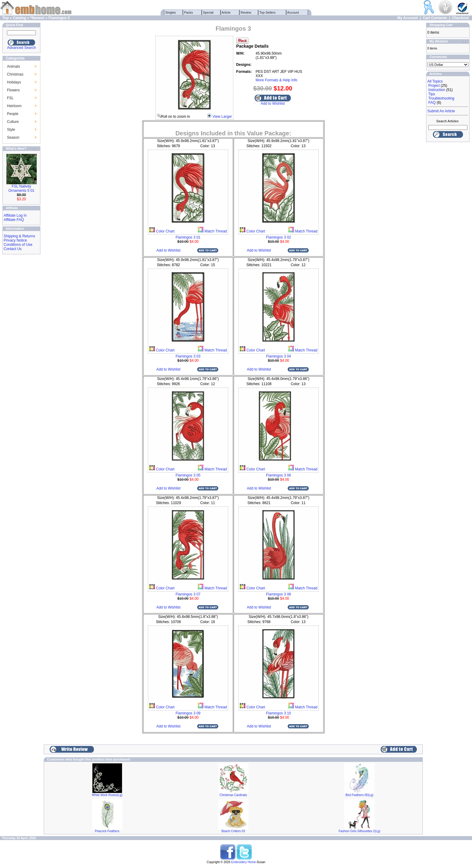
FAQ (432, 103)
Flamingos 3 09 (188, 713)
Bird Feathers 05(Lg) (359, 795)
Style (11, 130)
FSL (10, 98)
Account (293, 12)
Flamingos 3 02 (279, 237)
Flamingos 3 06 (279, 475)
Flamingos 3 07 (188, 594)
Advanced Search (21, 48)
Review (246, 12)
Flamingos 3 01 (188, 237)
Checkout (460, 18)
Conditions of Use (18, 245)
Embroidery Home (243, 862)
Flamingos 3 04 (279, 356)
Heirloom (14, 106)
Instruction (437, 90)
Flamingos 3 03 (188, 356)
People (13, 114)
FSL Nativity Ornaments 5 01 (21, 188)
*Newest (37, 18)
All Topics (435, 81)
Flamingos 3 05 (188, 475)
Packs (188, 12)
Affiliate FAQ (14, 220)
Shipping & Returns (19, 236)
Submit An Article (441, 111)
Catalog (19, 18)
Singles (171, 12)
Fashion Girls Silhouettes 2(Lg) (359, 831)
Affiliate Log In (15, 215)
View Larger (222, 117)
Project (434, 86)
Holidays (14, 82)
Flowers (13, 90)
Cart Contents (435, 18)
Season (13, 137)
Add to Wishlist (273, 103)
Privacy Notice (15, 240)
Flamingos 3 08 (279, 594)
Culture (13, 122)
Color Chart (165, 231)
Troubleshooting (441, 98)
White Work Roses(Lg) (107, 795)
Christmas (15, 74)
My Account (408, 18)
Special (208, 12)
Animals (14, 66)
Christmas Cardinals (233, 795)
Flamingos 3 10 (279, 713)
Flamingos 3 (59, 18)
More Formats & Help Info (277, 80)
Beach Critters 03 (233, 831)
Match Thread (215, 231)
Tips (432, 94)
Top (6, 18)
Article (226, 12)
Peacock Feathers (107, 831)
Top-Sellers (267, 12)
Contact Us (13, 249)
